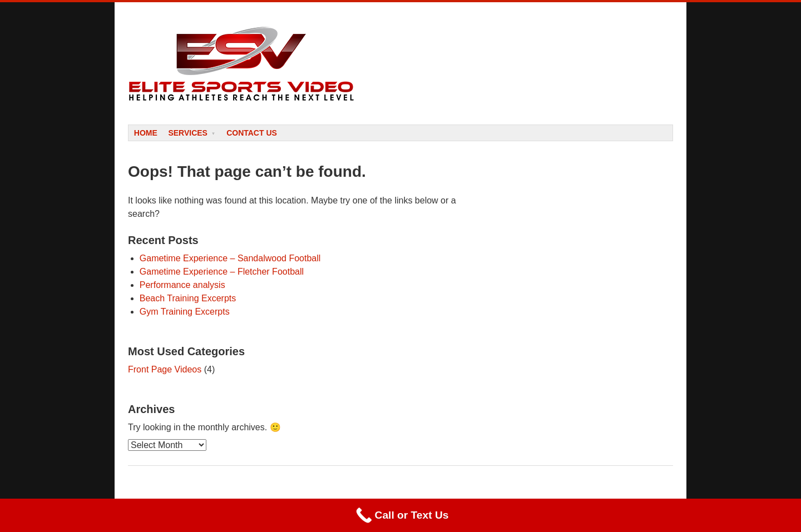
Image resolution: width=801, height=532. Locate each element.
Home (146, 133)
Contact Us (252, 133)
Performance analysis (182, 285)
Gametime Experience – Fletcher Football (222, 272)
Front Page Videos (165, 369)
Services (188, 133)
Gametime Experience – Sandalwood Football (230, 258)
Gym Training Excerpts (185, 312)
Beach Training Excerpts (188, 298)
